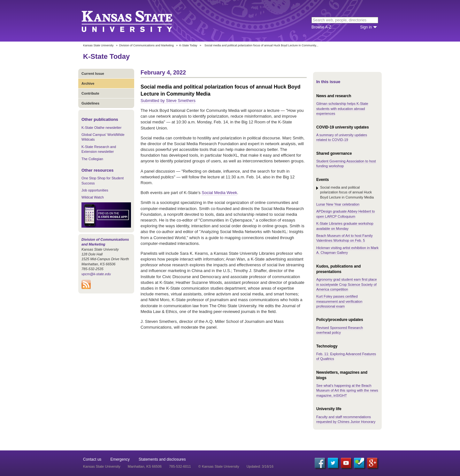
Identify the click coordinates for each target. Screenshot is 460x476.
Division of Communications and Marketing (146, 45)
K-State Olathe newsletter (101, 128)
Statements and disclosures (162, 459)
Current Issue (93, 74)
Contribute (90, 93)
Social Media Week (219, 193)
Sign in (366, 27)
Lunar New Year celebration (338, 204)
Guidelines (90, 103)
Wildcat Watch (93, 197)
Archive (88, 83)
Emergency (120, 459)
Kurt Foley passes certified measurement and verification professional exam (339, 301)
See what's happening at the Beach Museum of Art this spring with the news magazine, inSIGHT (347, 390)
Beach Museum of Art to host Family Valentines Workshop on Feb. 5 (345, 238)
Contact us (92, 459)
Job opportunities (95, 190)
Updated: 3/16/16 (260, 466)
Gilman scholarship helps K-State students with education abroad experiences (342, 109)
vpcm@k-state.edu (96, 274)
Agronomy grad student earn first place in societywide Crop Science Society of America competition (347, 284)
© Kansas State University (219, 466)
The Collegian (92, 159)
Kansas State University (135, 21)
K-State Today (188, 45)
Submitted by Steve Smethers (168, 101)
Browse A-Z (321, 27)
